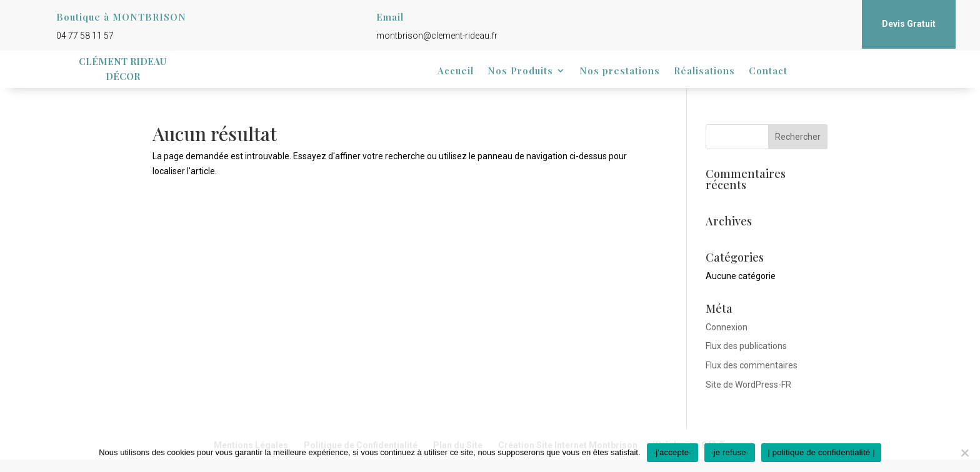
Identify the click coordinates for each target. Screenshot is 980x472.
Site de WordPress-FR (748, 385)
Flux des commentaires (752, 365)
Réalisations (704, 71)
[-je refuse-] (964, 453)
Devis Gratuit (909, 24)
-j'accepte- (672, 452)
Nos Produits (520, 71)
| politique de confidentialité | (821, 452)
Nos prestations (620, 71)
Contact (768, 71)
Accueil (456, 71)
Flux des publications (746, 346)
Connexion (727, 327)
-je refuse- (730, 452)
